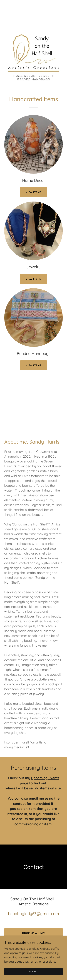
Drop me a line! (34, 933)
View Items (34, 279)
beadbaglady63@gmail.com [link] (33, 914)
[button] (9, 8)
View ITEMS (34, 192)
